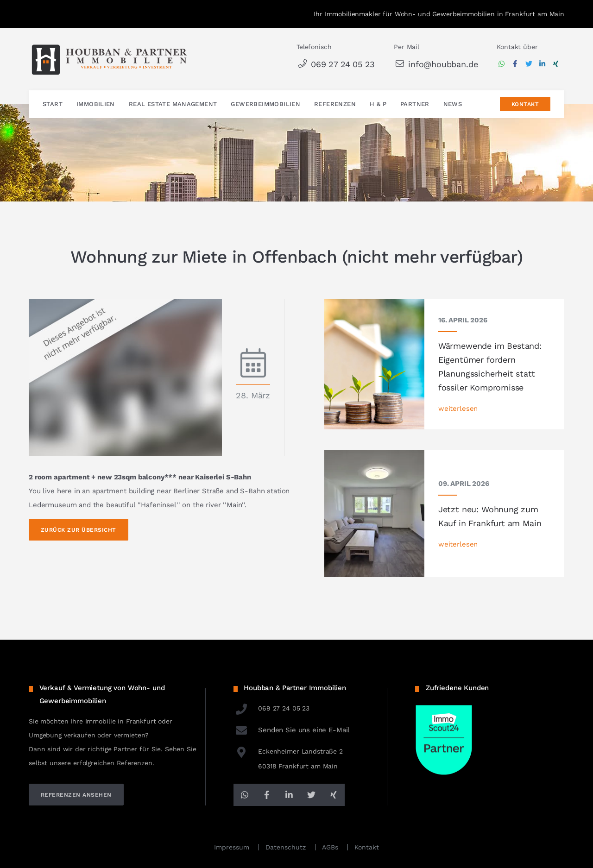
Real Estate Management (173, 104)
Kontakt (525, 105)
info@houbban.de (436, 64)
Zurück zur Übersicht (79, 530)
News (453, 104)
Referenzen (335, 104)
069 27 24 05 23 (336, 64)
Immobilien (96, 104)
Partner (415, 104)
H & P (378, 104)
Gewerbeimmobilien (265, 104)
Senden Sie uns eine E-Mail (292, 730)
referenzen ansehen (76, 795)
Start (53, 104)
